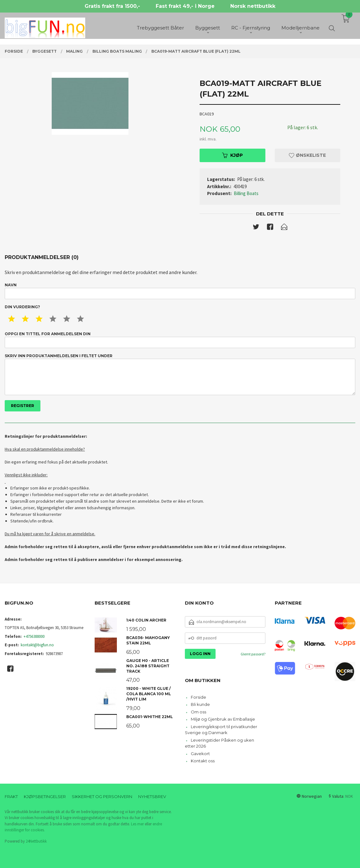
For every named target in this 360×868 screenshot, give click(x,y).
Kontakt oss (203, 761)
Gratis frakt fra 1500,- (112, 6)
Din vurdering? (22, 307)
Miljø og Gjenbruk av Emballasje (223, 719)
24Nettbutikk (36, 841)
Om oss (198, 712)
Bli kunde (200, 704)
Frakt (11, 797)
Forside (198, 697)
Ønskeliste (307, 155)
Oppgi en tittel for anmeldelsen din (180, 340)
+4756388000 (34, 636)
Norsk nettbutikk (253, 6)
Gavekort (200, 754)
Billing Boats (246, 193)
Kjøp (232, 155)
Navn (180, 291)
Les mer (137, 824)
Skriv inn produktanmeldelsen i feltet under (180, 374)
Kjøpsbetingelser (45, 797)
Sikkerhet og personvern (102, 797)
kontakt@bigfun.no (37, 645)
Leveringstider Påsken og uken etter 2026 (220, 743)
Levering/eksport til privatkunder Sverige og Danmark (221, 730)
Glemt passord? (253, 654)
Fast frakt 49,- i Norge (185, 6)
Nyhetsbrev (152, 797)
